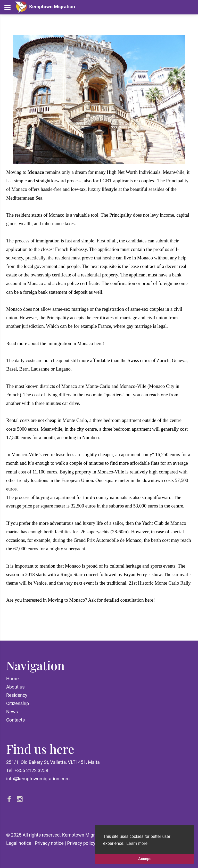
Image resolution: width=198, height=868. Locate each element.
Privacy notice (49, 843)
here (98, 343)
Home (12, 679)
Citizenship (18, 703)
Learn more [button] (137, 843)
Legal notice (19, 843)
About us (15, 687)
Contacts (15, 720)
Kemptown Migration (45, 7)
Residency (17, 695)
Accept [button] (144, 859)
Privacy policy (81, 843)
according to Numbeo (78, 437)
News (12, 712)
